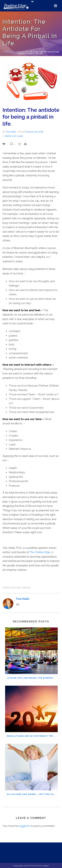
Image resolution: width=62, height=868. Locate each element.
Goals (20, 136)
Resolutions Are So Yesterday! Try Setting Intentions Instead (32, 736)
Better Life (18, 52)
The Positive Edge (40, 552)
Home (6, 52)
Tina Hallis (11, 132)
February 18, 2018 (34, 132)
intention (26, 588)
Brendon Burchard (12, 588)
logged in (24, 826)
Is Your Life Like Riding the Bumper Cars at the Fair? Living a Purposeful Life (32, 678)
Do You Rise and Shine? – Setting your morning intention (32, 794)
